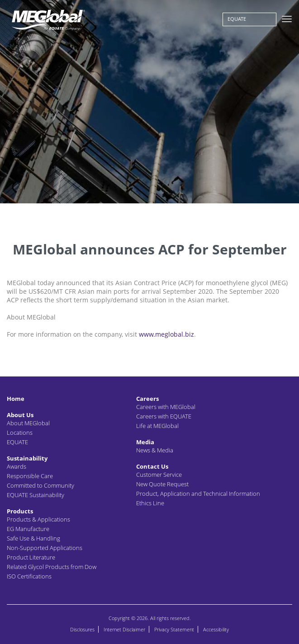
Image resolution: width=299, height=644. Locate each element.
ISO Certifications (29, 576)
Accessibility (216, 629)
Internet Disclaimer (124, 629)
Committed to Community (40, 485)
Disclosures (82, 629)
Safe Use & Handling (33, 538)
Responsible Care (30, 476)
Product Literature (31, 557)
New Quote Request (162, 484)
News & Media (155, 450)
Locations (20, 432)
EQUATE (237, 19)
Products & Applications (38, 519)
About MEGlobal (28, 423)
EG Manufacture (28, 529)
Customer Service (159, 475)
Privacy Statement (174, 629)
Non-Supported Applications (45, 548)
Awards (17, 466)
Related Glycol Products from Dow (52, 567)
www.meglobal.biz (166, 334)
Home (16, 399)
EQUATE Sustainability (36, 495)
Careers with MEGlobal (166, 407)
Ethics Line (150, 503)
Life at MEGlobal (157, 426)
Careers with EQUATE (164, 416)
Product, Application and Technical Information (198, 494)
